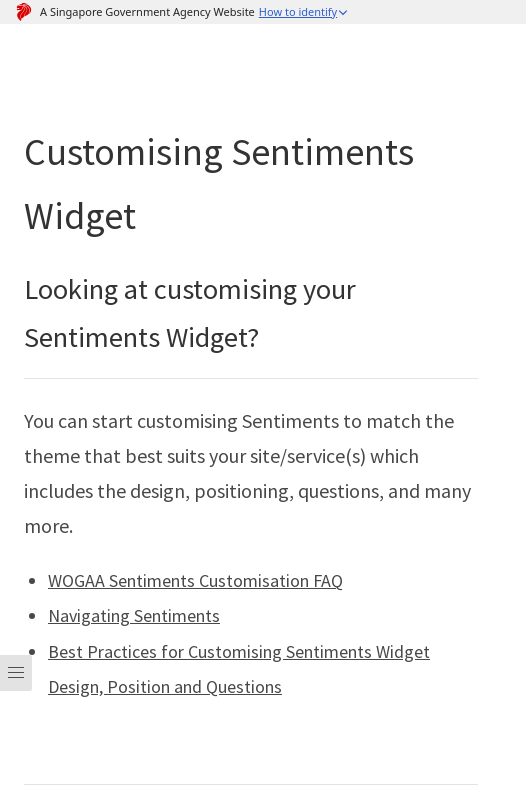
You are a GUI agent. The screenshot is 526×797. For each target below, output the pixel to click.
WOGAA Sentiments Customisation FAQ (195, 580)
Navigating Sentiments (134, 615)
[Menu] (16, 717)
